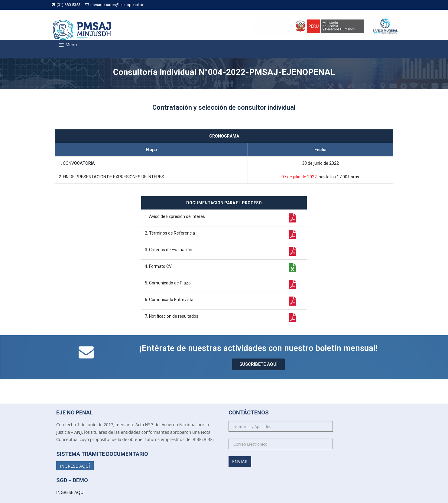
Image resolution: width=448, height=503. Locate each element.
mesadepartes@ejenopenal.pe (115, 5)
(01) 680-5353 (66, 5)
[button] (258, 364)
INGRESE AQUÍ (70, 492)
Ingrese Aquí (75, 466)
